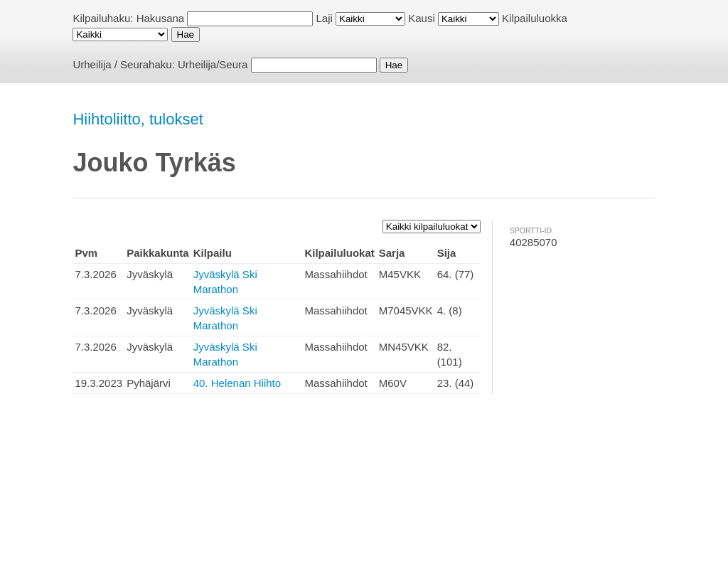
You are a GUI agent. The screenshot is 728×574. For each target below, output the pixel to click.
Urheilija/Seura (213, 64)
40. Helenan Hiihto (237, 383)
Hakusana (161, 18)
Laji (325, 18)
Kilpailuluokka (535, 18)
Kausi (422, 18)
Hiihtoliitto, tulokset (138, 119)
